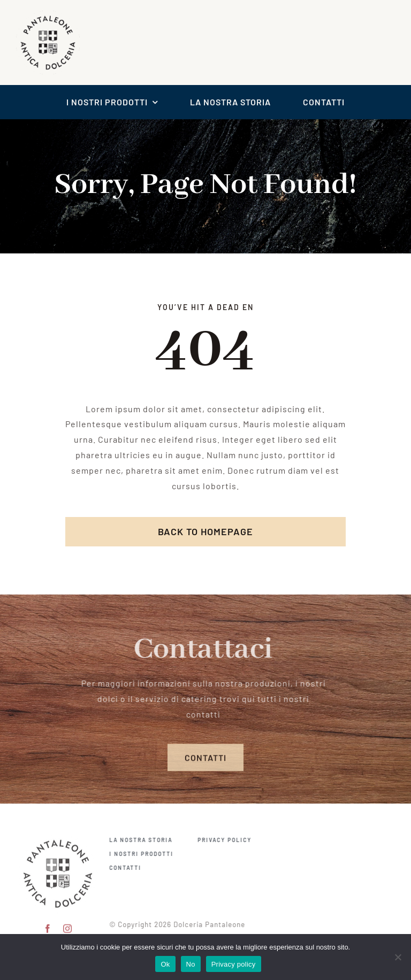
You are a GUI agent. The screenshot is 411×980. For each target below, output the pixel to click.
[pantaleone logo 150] (58, 830)
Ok (165, 964)
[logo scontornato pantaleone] (48, 13)
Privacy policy (234, 964)
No (191, 964)
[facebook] (48, 921)
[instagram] (68, 921)
